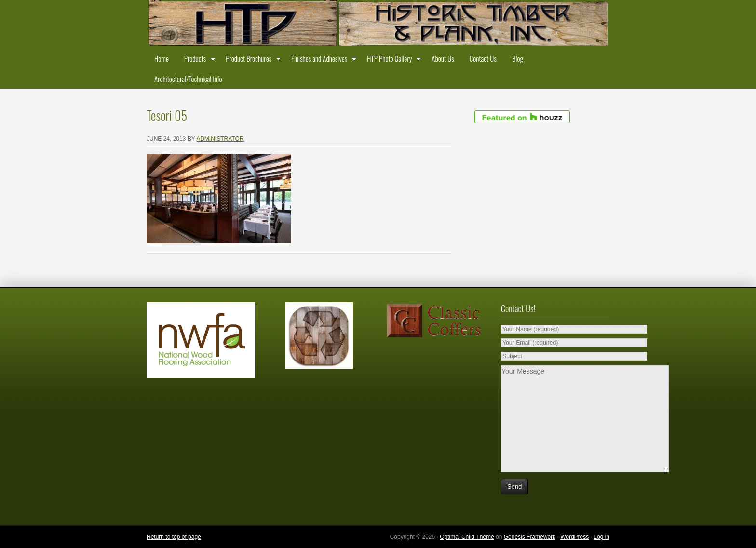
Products (197, 60)
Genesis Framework (530, 537)
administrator (220, 139)
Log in (601, 537)
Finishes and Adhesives (321, 60)
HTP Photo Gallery (391, 60)
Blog (518, 58)
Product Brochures (251, 60)
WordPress (574, 537)
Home (162, 58)
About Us (443, 58)
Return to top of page (174, 537)
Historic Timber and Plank (378, 24)
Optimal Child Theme (467, 537)
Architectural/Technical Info (188, 79)
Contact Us (483, 58)
